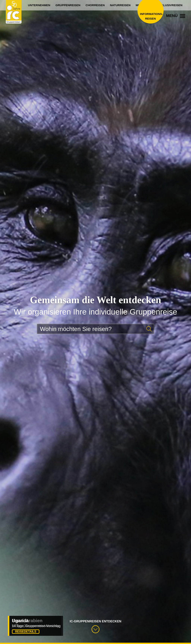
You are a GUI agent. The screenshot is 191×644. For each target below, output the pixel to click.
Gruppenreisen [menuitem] (68, 5)
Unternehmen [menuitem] (39, 5)
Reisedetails (26, 632)
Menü (176, 16)
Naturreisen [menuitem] (120, 5)
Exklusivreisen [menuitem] (170, 5)
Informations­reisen (151, 16)
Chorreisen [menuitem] (95, 5)
